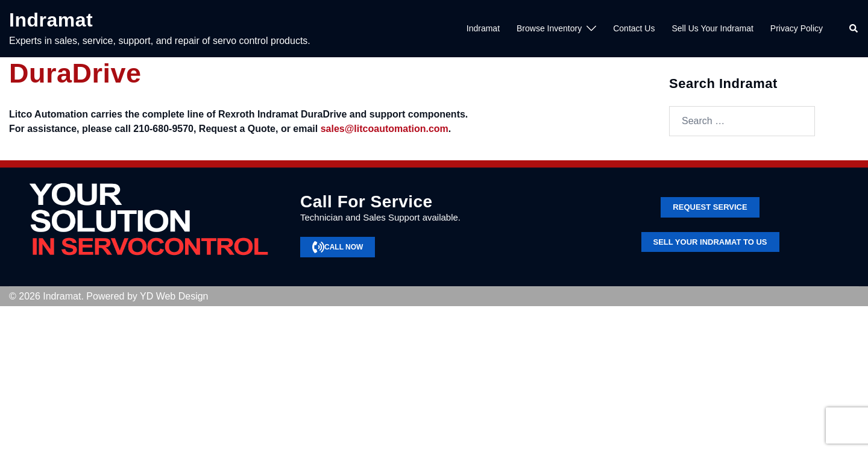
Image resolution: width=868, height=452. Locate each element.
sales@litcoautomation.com (385, 129)
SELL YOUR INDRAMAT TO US (710, 242)
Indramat (51, 20)
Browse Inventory (549, 28)
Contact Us (634, 28)
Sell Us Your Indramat (712, 28)
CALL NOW (338, 247)
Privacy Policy (797, 28)
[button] (854, 29)
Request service (710, 207)
